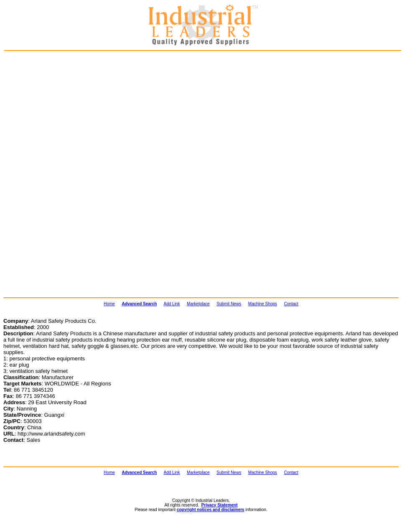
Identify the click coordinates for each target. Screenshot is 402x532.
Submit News (229, 304)
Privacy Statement (220, 505)
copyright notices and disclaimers (211, 510)
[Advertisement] (48, 99)
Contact (291, 304)
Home (109, 304)
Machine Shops (263, 304)
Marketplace (198, 304)
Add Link (172, 304)
